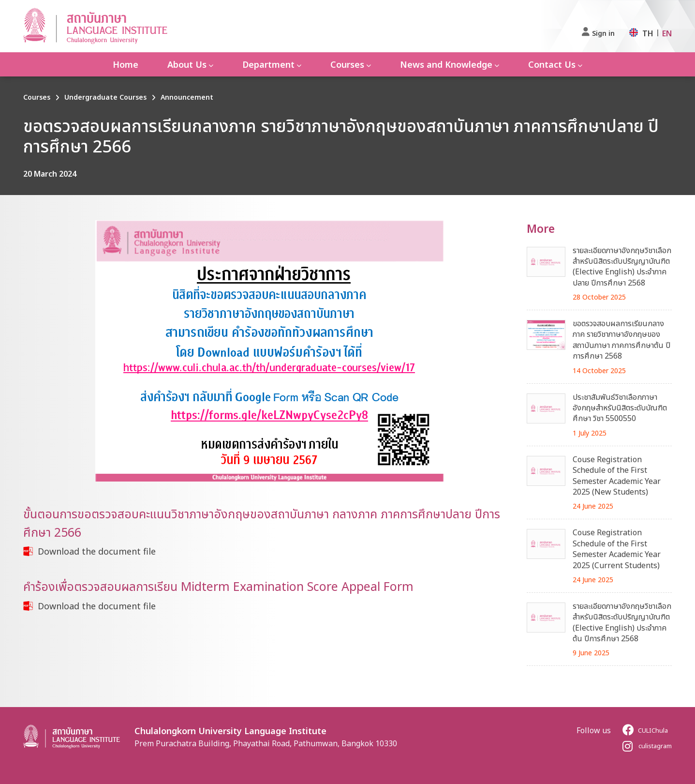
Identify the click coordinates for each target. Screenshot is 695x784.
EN (667, 33)
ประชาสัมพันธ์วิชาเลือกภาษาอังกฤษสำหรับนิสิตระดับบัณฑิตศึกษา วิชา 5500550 (620, 408)
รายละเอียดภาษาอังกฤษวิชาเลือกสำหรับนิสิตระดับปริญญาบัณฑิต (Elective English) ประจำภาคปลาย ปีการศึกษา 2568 (622, 266)
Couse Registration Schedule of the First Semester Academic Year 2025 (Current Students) (617, 549)
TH (648, 33)
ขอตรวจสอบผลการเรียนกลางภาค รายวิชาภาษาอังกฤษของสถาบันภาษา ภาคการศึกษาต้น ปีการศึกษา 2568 (621, 339)
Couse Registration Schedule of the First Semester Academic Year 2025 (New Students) (617, 475)
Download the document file (97, 551)
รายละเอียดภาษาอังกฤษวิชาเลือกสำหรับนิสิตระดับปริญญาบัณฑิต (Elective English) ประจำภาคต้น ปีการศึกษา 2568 (622, 622)
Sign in (603, 33)
